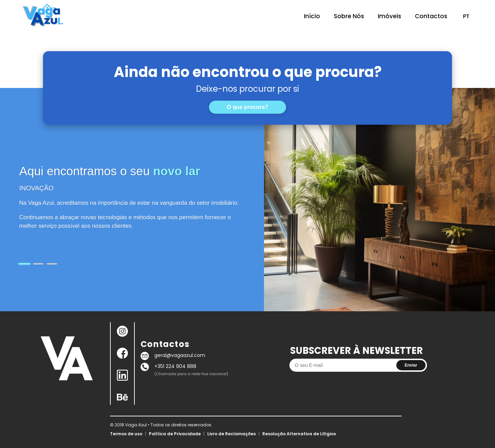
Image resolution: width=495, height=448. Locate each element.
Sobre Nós (349, 16)
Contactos (431, 16)
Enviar (411, 365)
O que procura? (247, 107)
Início (312, 16)
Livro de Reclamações (232, 434)
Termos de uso (126, 434)
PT (466, 16)
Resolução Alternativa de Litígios (299, 434)
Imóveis (389, 16)
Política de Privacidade (175, 434)
